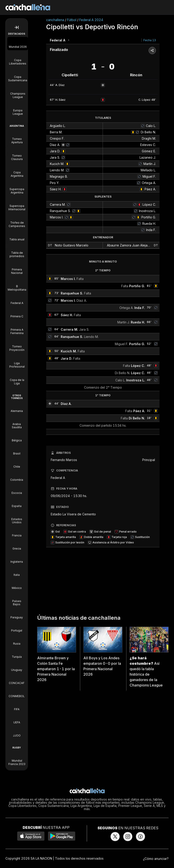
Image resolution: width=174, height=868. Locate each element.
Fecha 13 (150, 40)
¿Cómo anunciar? (156, 859)
